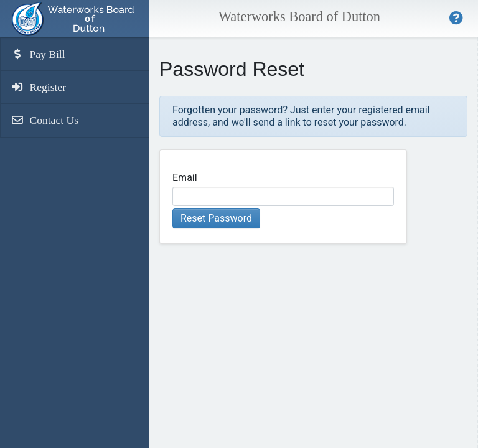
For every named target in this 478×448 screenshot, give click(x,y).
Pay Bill (38, 54)
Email (185, 178)
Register (38, 87)
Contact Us (45, 120)
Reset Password (216, 218)
